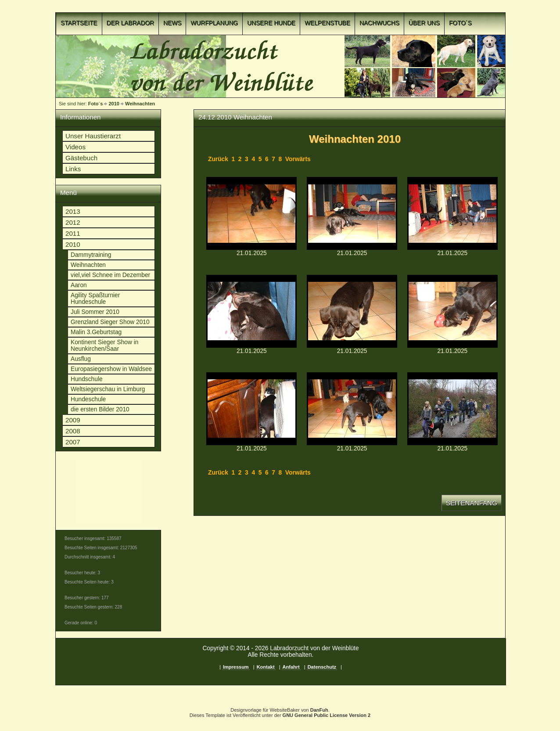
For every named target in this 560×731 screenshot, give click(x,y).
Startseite (79, 23)
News (172, 23)
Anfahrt (291, 667)
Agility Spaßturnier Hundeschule (95, 299)
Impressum (236, 667)
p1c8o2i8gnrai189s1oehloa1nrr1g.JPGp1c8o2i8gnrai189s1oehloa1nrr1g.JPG (452, 311)
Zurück (218, 159)
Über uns (424, 23)
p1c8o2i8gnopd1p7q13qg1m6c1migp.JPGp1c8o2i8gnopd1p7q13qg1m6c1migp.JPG (452, 213)
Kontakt (266, 667)
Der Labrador (131, 23)
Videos (75, 147)
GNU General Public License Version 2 (327, 715)
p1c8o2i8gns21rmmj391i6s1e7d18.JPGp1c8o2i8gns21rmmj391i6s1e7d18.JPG (251, 409)
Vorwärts (298, 159)
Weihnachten (140, 104)
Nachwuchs (379, 23)
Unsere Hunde (271, 23)
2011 (73, 233)
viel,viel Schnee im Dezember (110, 275)
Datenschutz (322, 667)
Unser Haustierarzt (93, 136)
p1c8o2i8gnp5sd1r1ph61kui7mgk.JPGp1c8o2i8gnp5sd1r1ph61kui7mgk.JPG (251, 311)
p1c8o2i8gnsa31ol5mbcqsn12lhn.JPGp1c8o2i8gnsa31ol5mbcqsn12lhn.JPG (352, 409)
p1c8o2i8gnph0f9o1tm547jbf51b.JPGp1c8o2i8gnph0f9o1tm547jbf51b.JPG (352, 311)
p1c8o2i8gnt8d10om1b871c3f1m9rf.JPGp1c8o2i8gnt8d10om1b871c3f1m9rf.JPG (452, 409)
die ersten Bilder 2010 (100, 409)
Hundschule (87, 379)
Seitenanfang (472, 503)
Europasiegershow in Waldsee (111, 369)
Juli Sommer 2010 (95, 312)
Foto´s (460, 23)
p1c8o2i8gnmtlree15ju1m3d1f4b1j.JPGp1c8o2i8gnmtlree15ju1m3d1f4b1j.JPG (352, 213)
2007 (73, 442)
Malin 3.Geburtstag (96, 332)
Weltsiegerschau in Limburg (108, 389)
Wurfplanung (214, 23)
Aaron (79, 285)
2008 (73, 431)
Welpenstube (327, 23)
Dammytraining (91, 255)
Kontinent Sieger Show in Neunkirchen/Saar (104, 346)
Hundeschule (88, 399)
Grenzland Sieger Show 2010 (110, 322)
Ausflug (81, 359)
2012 (73, 222)
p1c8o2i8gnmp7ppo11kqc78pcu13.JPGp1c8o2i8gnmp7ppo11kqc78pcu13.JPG (251, 213)
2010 (114, 104)
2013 (73, 211)
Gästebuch (81, 158)
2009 (73, 420)
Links (73, 169)
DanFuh (319, 710)
